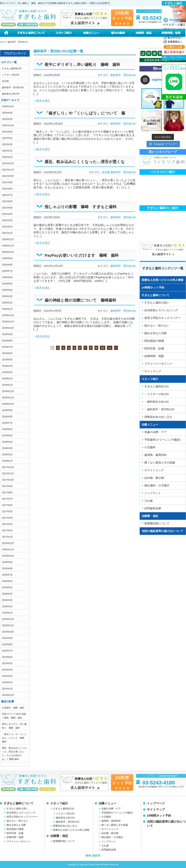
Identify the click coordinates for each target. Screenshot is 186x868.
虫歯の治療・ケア (111, 809)
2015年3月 (7, 676)
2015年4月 (7, 670)
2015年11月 (8, 625)
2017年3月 (7, 524)
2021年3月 (7, 220)
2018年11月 (8, 398)
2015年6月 (7, 657)
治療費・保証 (144, 33)
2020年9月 (7, 258)
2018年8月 (7, 417)
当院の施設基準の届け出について (162, 531)
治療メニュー (91, 33)
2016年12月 (8, 543)
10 (103, 348)
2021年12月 (8, 163)
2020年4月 (7, 290)
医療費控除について (64, 841)
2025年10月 (8, 106)
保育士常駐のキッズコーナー (22, 817)
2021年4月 (7, 214)
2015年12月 (8, 619)
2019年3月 (7, 372)
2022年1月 (7, 157)
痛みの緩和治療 (118, 33)
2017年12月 (8, 467)
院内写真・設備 (15, 833)
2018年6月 (7, 429)
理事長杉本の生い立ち (65, 826)
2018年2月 (7, 455)
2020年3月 (7, 296)
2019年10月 (8, 328)
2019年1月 (7, 385)
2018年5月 (7, 436)
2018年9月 (7, 410)
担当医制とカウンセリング (21, 813)
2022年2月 (7, 151)
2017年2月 (7, 531)
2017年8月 (7, 493)
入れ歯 (105, 846)
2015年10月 (8, 632)
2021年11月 (8, 170)
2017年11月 (8, 474)
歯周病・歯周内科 (111, 821)
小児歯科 (106, 817)
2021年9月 (7, 182)
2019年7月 (7, 347)
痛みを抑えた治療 (16, 825)
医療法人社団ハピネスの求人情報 (162, 280)
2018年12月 (8, 391)
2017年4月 (7, 518)
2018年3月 (7, 448)
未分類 (5, 81)
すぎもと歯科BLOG (12, 69)
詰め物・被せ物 (110, 833)
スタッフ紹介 (63, 33)
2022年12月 (8, 125)
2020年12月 (8, 239)
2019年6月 (7, 353)
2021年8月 (7, 189)
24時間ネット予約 (153, 288)
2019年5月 (7, 360)
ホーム (6, 33)
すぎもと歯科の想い (17, 809)
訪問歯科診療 (109, 850)
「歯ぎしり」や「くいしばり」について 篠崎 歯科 (14, 738)
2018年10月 (8, 404)
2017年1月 (7, 537)
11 (110, 348)
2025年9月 (7, 113)
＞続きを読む (42, 101)
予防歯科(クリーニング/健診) (117, 813)
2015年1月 (7, 689)
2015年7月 (7, 651)
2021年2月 (7, 227)
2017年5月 (7, 512)
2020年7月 (7, 271)
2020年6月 (7, 277)
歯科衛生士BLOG (11, 94)
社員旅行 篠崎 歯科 (13, 708)
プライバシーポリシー (19, 841)
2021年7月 (7, 195)
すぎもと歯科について (31, 33)
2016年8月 (7, 568)
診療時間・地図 (171, 33)
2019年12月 (8, 315)
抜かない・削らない (17, 821)
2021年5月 (7, 208)
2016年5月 (7, 587)
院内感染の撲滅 (15, 829)
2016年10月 (8, 556)
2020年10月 (8, 252)
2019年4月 (7, 366)
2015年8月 (7, 644)
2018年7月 (7, 423)
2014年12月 (8, 695)
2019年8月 (7, 341)
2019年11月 (8, 322)
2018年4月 (7, 442)
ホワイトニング (110, 829)
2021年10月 (8, 176)
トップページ (156, 803)
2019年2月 (7, 379)
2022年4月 (7, 138)
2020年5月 (7, 284)
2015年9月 (7, 638)
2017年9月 (7, 486)
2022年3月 (7, 144)
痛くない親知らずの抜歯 (115, 825)
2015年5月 (7, 663)
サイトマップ (156, 809)
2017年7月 (7, 499)
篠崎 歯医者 (93, 855)
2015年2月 (7, 682)
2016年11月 (8, 550)
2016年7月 (7, 575)
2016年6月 (7, 581)
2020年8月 (7, 265)
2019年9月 (7, 334)
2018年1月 (7, 461)
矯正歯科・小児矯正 (112, 837)
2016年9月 (7, 562)
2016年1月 (7, 613)
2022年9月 (7, 132)
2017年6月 (7, 505)
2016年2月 (7, 606)
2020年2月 (7, 303)
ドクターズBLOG (11, 75)
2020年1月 (7, 309)
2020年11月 (8, 246)
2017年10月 (8, 480)
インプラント (109, 841)
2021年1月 (7, 233)
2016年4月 (7, 594)
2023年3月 (7, 119)
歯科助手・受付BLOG (13, 87)
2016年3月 (7, 600)
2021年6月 (7, 201)
